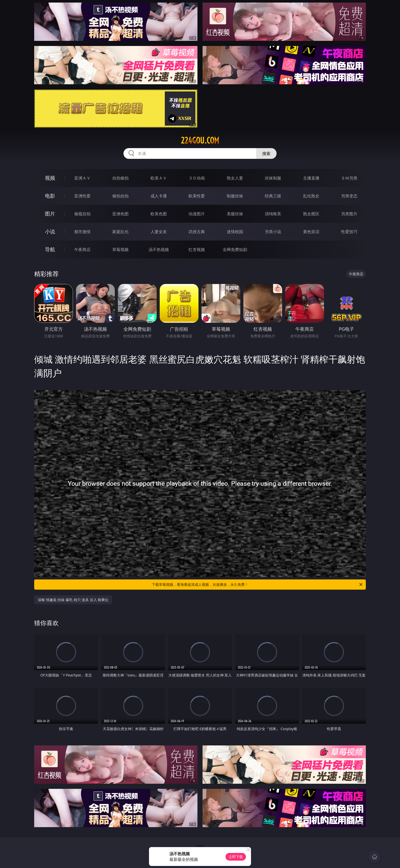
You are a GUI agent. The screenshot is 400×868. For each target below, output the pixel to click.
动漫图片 (197, 214)
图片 (50, 214)
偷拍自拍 (120, 196)
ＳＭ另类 (349, 178)
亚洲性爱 (82, 196)
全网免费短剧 (235, 249)
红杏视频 (197, 249)
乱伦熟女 (311, 196)
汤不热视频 (159, 249)
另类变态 (349, 196)
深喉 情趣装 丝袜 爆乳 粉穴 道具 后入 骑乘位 (73, 600)
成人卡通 (159, 196)
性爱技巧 (349, 232)
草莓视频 (120, 249)
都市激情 (82, 232)
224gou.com (200, 140)
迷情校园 (235, 232)
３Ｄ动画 (197, 178)
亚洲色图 (120, 214)
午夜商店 (82, 249)
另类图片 (349, 214)
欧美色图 (159, 214)
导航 (50, 249)
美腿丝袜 (235, 214)
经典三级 (273, 196)
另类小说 (273, 232)
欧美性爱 (197, 196)
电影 (50, 196)
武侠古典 (197, 232)
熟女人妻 (235, 178)
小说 (50, 231)
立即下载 (236, 857)
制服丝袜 (235, 196)
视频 (50, 178)
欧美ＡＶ (159, 178)
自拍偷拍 (120, 178)
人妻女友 (159, 232)
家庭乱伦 (120, 232)
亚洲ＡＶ (82, 178)
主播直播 (311, 178)
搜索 (266, 153)
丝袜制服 (273, 178)
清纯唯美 (273, 214)
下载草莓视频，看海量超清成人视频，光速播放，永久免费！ (258, 585)
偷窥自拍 (82, 214)
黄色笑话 (311, 232)
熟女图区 (311, 214)
